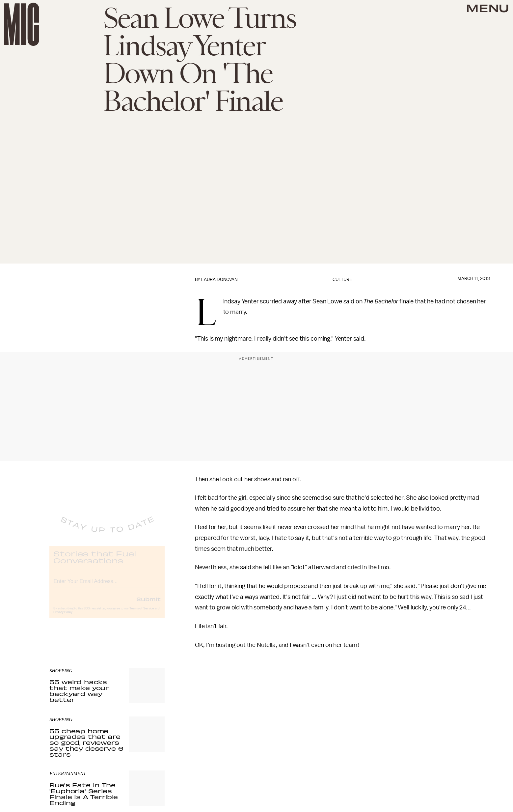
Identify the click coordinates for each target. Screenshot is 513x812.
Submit (148, 604)
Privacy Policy (63, 618)
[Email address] (107, 586)
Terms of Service (142, 614)
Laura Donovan (219, 280)
